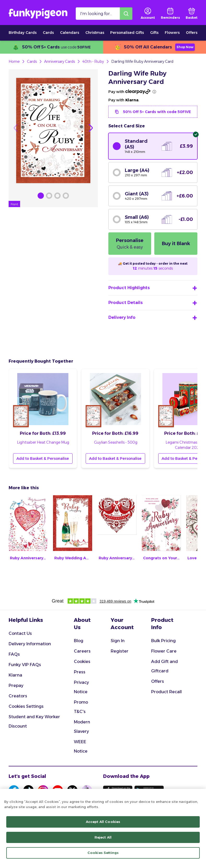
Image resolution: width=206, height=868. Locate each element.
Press (80, 672)
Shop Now (185, 47)
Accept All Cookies (103, 822)
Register (120, 651)
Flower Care (164, 651)
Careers (82, 651)
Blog (79, 641)
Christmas (95, 33)
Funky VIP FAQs (25, 665)
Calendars (70, 33)
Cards (48, 33)
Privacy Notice (81, 687)
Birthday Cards (23, 33)
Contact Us (20, 633)
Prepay (16, 686)
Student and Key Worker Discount (34, 721)
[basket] (192, 14)
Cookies (82, 662)
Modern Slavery (82, 727)
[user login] (148, 14)
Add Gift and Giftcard (164, 666)
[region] (103, 828)
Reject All (103, 837)
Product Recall (166, 692)
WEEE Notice (81, 746)
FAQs (14, 654)
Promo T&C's (81, 707)
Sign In (118, 641)
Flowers (172, 33)
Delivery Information (30, 644)
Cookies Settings (26, 706)
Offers (192, 33)
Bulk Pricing (163, 641)
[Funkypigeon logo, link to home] (38, 14)
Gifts (154, 33)
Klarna (15, 675)
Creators (18, 696)
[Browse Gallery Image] (41, 196)
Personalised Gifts (127, 33)
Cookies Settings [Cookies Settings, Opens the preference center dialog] (103, 853)
